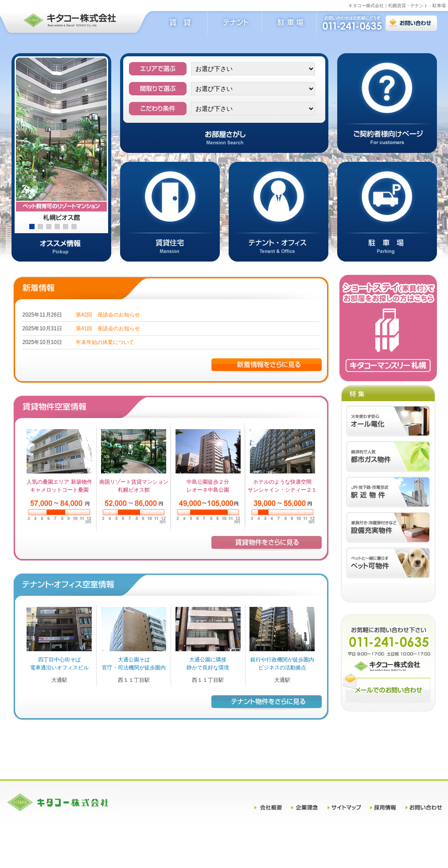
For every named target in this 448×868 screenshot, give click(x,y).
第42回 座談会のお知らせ (108, 315)
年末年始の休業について (105, 342)
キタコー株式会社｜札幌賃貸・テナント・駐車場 (397, 6)
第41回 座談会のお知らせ (108, 328)
